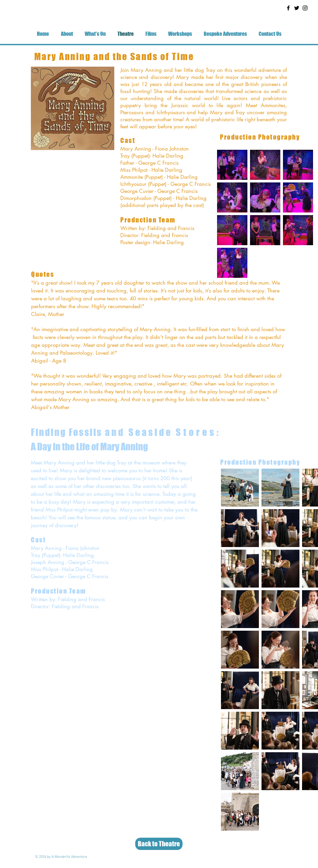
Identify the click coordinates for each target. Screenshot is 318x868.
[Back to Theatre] (159, 844)
